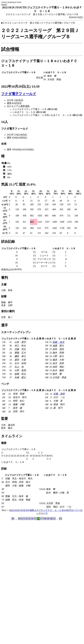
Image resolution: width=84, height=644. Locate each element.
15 (35, 519)
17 (42, 519)
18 (45, 519)
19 (48, 519)
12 (26, 519)
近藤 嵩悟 (59, 394)
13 (29, 519)
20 (51, 519)
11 (22, 519)
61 (61, 519)
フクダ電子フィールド (19, 94)
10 (19, 519)
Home (4, 4)
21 (54, 519)
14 (32, 519)
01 (13, 519)
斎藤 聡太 (58, 342)
